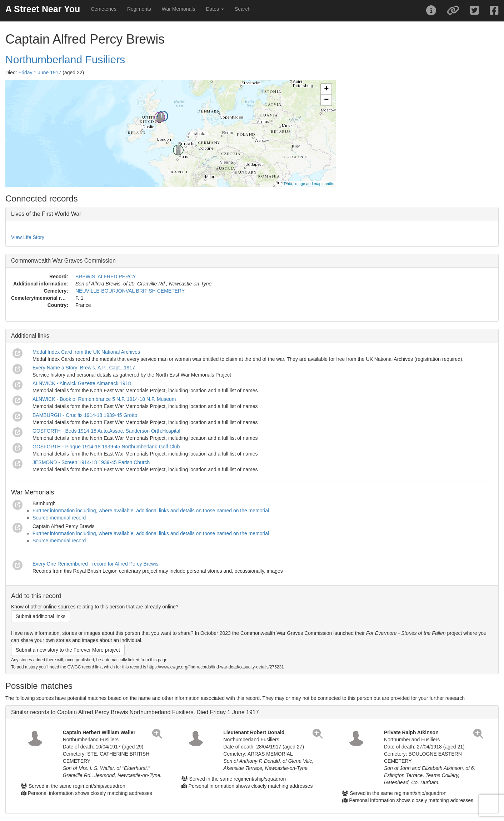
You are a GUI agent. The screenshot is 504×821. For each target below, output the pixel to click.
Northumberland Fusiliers (65, 59)
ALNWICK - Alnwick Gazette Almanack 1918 (82, 383)
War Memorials (179, 9)
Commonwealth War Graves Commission (63, 261)
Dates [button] (215, 9)
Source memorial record (59, 518)
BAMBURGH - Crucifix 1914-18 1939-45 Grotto (85, 415)
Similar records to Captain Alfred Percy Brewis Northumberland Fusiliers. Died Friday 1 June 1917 (135, 712)
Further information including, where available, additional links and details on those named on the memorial (151, 511)
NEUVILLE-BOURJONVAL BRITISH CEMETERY (130, 291)
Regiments (139, 9)
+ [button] (326, 89)
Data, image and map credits (309, 184)
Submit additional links (41, 616)
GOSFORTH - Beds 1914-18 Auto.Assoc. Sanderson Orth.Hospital (106, 431)
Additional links (30, 336)
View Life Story (28, 237)
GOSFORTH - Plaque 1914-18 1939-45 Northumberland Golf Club (106, 447)
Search (243, 9)
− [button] (326, 100)
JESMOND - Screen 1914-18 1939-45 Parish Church (91, 462)
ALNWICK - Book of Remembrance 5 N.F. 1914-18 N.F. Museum (104, 399)
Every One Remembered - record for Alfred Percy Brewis (95, 564)
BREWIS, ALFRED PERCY (106, 277)
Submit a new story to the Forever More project (68, 650)
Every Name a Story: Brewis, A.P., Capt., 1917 (84, 368)
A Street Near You (43, 9)
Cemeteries (104, 9)
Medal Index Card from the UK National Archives (86, 352)
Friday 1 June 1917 (40, 73)
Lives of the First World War (46, 214)
